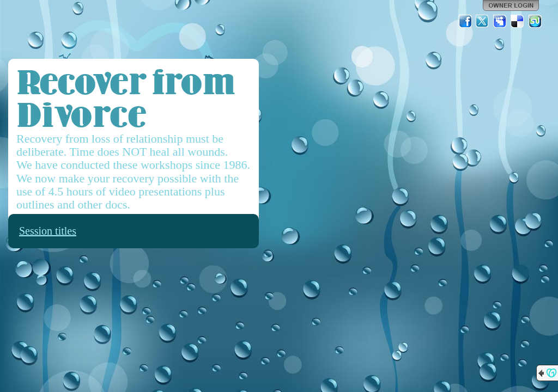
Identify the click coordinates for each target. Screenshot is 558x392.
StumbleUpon (535, 21)
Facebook (465, 21)
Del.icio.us (518, 21)
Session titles (48, 231)
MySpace (500, 21)
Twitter (483, 21)
